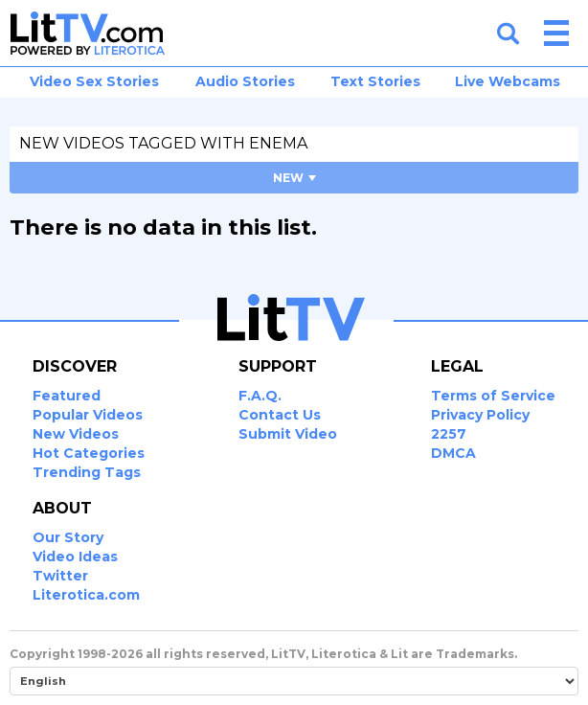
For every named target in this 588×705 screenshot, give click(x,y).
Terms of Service (493, 396)
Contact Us (280, 415)
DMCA (453, 453)
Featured (67, 396)
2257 (449, 434)
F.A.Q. (260, 396)
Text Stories (375, 81)
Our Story (68, 537)
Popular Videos (88, 415)
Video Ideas (75, 557)
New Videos (76, 434)
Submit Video (288, 434)
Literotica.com (86, 595)
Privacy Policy (480, 415)
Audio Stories (245, 81)
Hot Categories (89, 453)
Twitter (60, 576)
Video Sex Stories (94, 81)
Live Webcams (508, 81)
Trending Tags (87, 472)
